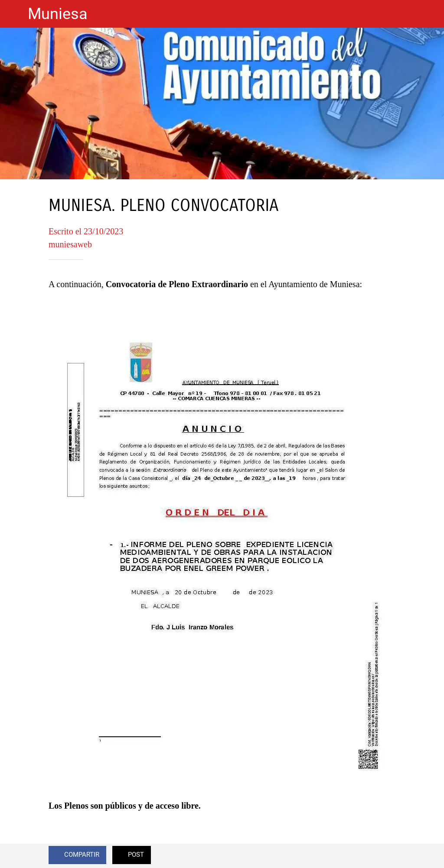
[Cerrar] (14, 14)
